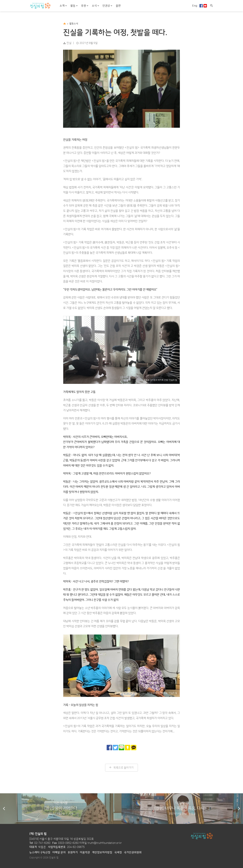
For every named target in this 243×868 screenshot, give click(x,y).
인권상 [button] (107, 6)
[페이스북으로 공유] (109, 748)
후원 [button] (84, 6)
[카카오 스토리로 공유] (128, 748)
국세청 (118, 852)
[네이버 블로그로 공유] (122, 748)
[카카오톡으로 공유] (134, 748)
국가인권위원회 (133, 852)
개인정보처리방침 (102, 852)
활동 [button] (73, 6)
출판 (118, 6)
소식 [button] (95, 6)
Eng (195, 6)
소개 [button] (62, 6)
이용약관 (85, 852)
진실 (69, 43)
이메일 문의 (59, 852)
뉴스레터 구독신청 (40, 852)
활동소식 (74, 24)
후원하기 (73, 852)
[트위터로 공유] (115, 748)
